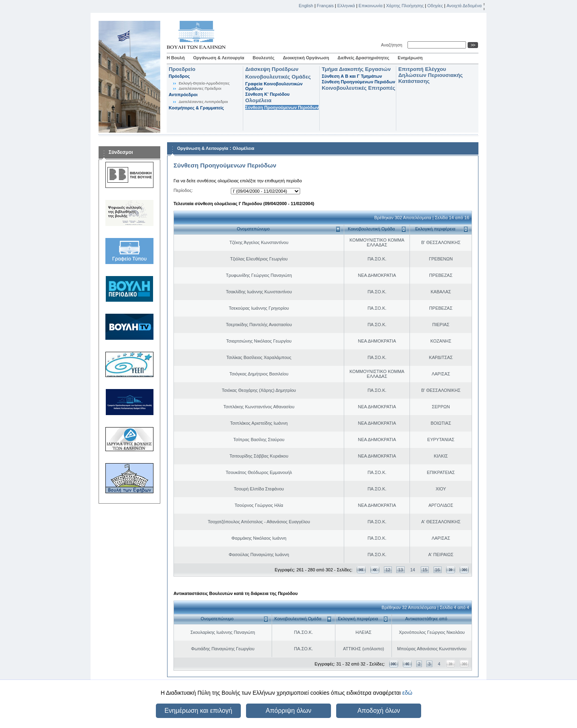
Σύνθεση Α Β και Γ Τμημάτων (352, 76)
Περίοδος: (183, 190)
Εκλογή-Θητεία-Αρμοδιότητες (204, 83)
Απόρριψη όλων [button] (288, 711)
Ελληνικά (346, 6)
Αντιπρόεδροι (183, 95)
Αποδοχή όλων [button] (379, 711)
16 (438, 570)
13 (400, 570)
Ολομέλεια (258, 100)
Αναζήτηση (393, 45)
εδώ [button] (407, 693)
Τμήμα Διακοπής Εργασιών (356, 69)
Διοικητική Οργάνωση (306, 58)
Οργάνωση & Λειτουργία (219, 58)
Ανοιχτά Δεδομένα (464, 6)
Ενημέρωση (410, 58)
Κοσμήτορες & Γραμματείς (196, 108)
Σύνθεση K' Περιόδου (267, 94)
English (306, 6)
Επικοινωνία (371, 6)
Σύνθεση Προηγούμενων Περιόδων (282, 107)
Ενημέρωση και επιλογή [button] (198, 711)
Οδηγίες (435, 6)
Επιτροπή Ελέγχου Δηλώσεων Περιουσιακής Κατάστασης (431, 75)
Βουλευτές (264, 58)
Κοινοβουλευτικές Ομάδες (278, 77)
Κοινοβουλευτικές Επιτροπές (358, 88)
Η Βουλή (176, 58)
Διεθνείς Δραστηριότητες (363, 58)
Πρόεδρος (179, 76)
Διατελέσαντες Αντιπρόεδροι (203, 102)
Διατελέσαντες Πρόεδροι (200, 88)
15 (425, 570)
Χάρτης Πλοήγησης (405, 6)
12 (388, 570)
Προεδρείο (182, 69)
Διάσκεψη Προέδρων (272, 69)
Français (325, 6)
